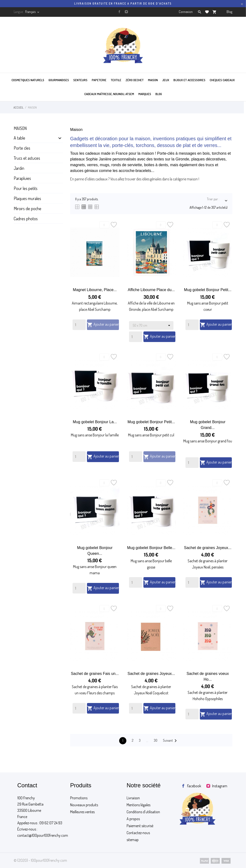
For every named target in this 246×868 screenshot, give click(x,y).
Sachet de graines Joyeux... (208, 548)
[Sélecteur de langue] (33, 12)
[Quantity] (79, 325)
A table (19, 138)
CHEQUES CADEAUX (222, 80)
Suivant (171, 741)
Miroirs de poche (28, 208)
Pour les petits (26, 188)
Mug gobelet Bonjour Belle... (151, 548)
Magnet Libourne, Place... (95, 290)
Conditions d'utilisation (143, 812)
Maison (20, 128)
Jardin (19, 168)
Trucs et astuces (27, 158)
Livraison (133, 798)
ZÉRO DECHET (135, 80)
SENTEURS (80, 80)
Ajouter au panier (103, 325)
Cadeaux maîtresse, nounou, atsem (109, 94)
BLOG (159, 94)
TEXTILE (116, 80)
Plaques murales (27, 198)
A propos (133, 819)
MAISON (153, 80)
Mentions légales (138, 805)
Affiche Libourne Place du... (151, 290)
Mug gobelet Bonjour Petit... (208, 290)
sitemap (133, 840)
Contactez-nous (138, 833)
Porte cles (22, 148)
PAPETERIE (99, 80)
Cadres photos (26, 219)
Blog (229, 12)
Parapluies (22, 178)
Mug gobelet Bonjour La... (95, 422)
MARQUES (145, 94)
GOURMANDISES (59, 80)
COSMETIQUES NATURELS (28, 80)
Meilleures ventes (82, 812)
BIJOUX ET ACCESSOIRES (189, 80)
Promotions (79, 798)
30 (156, 740)
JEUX (166, 80)
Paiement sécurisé (140, 826)
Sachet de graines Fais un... (95, 674)
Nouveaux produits (84, 805)
